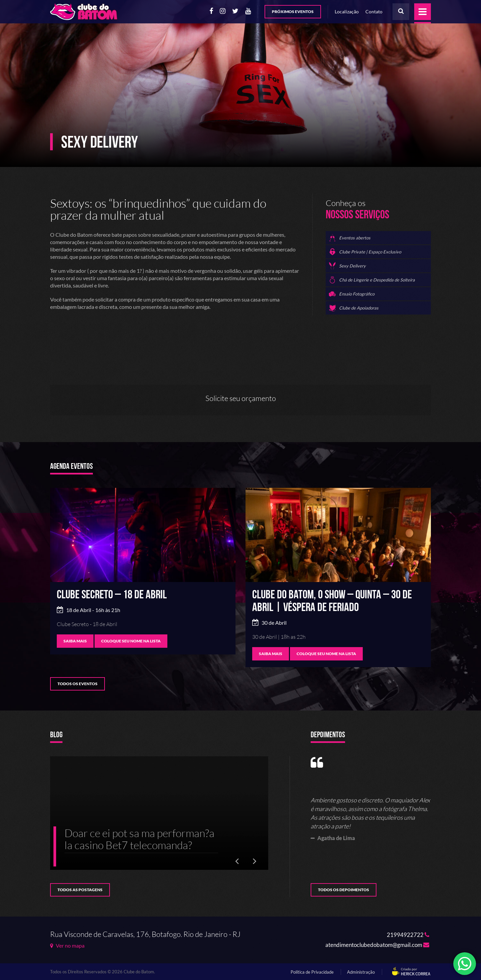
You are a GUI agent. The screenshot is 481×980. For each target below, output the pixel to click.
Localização (347, 12)
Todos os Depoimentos (344, 890)
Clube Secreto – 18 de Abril (112, 595)
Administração (361, 972)
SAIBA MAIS (75, 641)
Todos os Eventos (77, 684)
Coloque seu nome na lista (131, 641)
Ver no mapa (67, 946)
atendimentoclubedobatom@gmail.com (377, 945)
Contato (374, 12)
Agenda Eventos (71, 467)
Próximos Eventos (293, 12)
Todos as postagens (80, 890)
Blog (56, 735)
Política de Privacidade (312, 972)
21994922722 (408, 935)
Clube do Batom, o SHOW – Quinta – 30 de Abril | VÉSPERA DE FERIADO (332, 601)
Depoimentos (328, 735)
